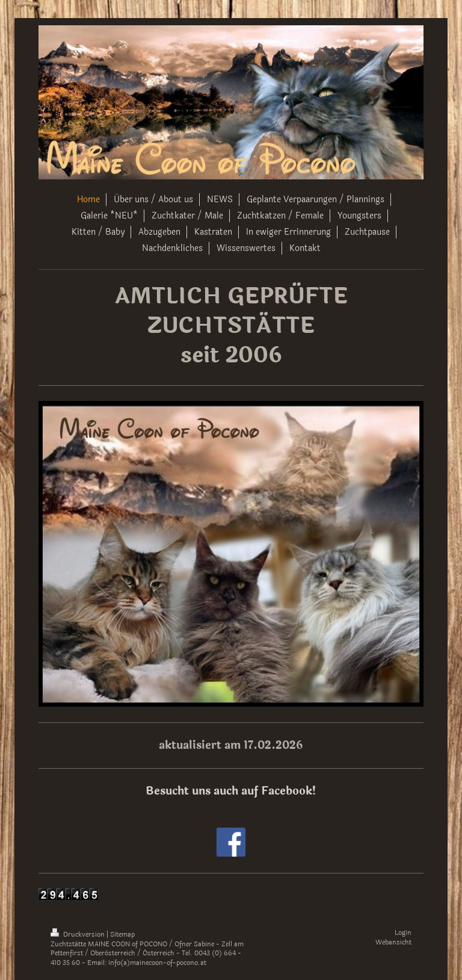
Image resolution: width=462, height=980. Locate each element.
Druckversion (79, 935)
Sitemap (122, 935)
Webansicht (393, 942)
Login (403, 933)
